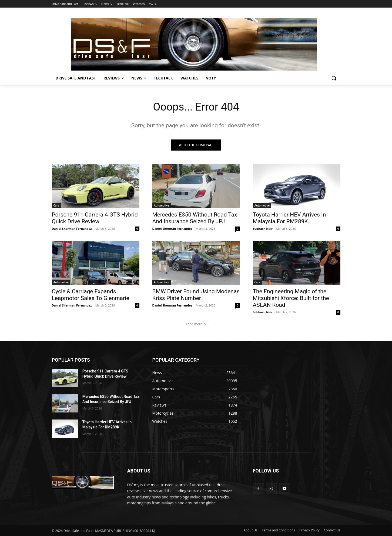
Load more (196, 324)
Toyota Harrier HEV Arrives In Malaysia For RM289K (289, 218)
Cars (56, 205)
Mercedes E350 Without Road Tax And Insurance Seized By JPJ (195, 218)
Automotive (162, 205)
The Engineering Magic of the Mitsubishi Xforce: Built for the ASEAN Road (291, 298)
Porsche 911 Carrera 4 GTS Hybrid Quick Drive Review (95, 218)
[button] (334, 78)
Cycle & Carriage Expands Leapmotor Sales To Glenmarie (91, 295)
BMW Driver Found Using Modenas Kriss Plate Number (196, 295)
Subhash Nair (263, 229)
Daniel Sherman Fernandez (72, 229)
